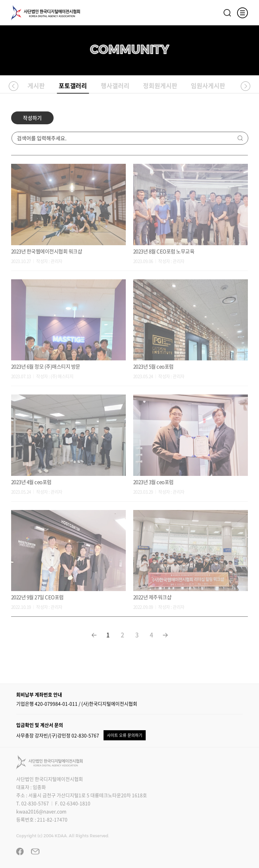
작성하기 (32, 121)
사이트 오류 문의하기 (125, 735)
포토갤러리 (73, 88)
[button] (13, 86)
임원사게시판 (208, 86)
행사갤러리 (115, 86)
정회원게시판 (160, 86)
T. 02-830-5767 (33, 803)
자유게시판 (31, 86)
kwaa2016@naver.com (41, 811)
